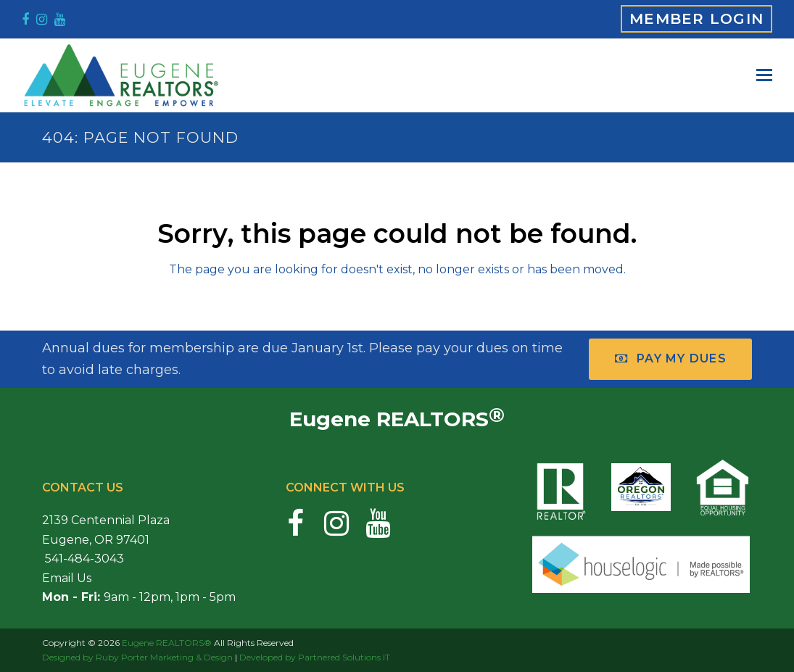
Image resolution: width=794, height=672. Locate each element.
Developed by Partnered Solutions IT (315, 657)
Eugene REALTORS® (167, 643)
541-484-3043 (83, 559)
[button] (764, 75)
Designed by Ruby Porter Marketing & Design (137, 657)
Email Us (67, 578)
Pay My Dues (671, 358)
